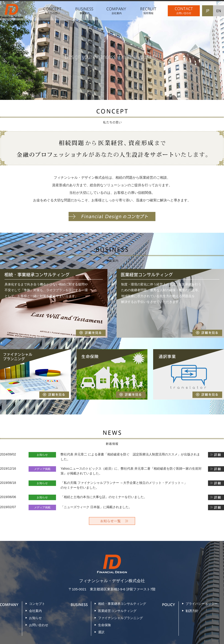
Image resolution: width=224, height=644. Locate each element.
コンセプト (37, 604)
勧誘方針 (192, 611)
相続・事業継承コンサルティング (122, 604)
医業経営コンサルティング (117, 611)
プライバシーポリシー (202, 604)
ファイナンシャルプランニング (120, 618)
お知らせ (35, 618)
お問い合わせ (39, 625)
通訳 (101, 632)
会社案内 (35, 611)
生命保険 (104, 625)
